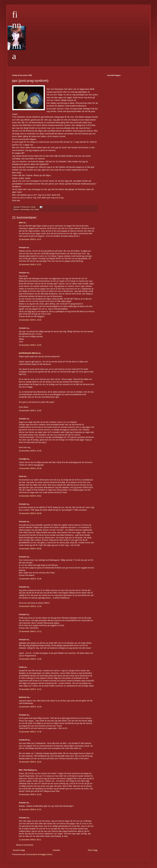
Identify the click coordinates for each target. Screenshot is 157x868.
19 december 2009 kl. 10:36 (30, 579)
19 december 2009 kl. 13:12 (30, 631)
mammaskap (25, 209)
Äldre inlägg (93, 850)
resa (32, 209)
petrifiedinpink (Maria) (28, 353)
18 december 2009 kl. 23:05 (30, 345)
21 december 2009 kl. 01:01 (30, 810)
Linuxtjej (23, 459)
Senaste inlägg (19, 850)
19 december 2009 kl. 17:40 (30, 732)
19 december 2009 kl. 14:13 (30, 689)
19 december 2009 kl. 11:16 (30, 606)
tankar (37, 209)
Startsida (56, 850)
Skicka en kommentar (25, 845)
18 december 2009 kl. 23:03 (30, 320)
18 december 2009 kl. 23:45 (30, 451)
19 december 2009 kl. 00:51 (30, 496)
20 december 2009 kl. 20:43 (30, 795)
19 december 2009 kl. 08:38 (30, 513)
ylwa (21, 223)
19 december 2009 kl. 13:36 (30, 659)
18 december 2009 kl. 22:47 (30, 239)
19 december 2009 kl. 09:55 (30, 549)
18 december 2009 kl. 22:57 (30, 265)
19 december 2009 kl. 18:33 (30, 762)
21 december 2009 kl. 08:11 (30, 840)
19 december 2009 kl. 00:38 (30, 468)
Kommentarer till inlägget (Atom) (39, 854)
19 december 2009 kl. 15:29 (30, 707)
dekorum (23, 697)
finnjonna (17, 35)
